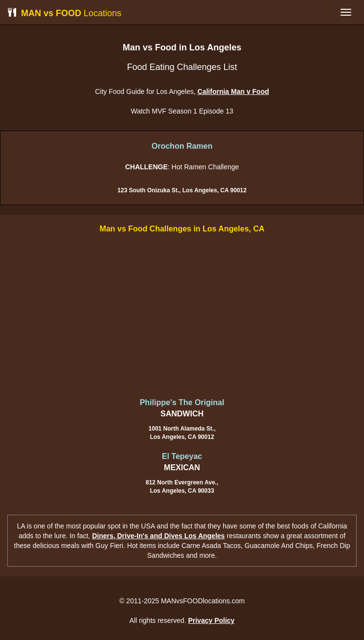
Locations (64, 13)
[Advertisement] (182, 317)
